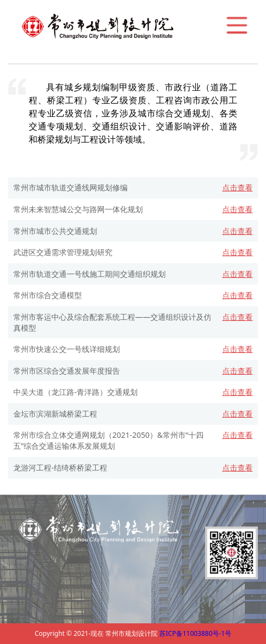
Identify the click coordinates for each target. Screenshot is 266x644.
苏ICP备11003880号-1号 (196, 633)
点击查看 (238, 187)
